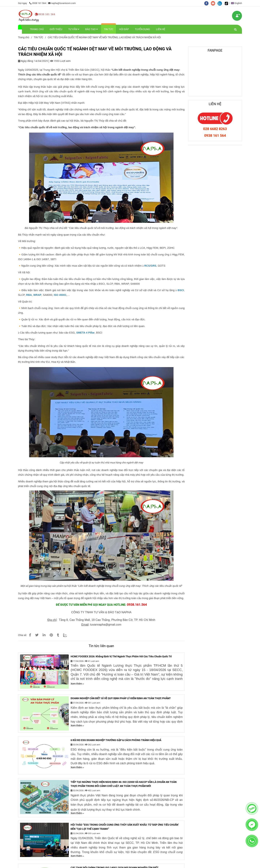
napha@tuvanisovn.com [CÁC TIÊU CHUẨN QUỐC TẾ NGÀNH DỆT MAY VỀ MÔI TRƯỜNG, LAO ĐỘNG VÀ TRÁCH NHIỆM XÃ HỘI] (62, 3)
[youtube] (214, 3)
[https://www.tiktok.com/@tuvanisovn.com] (227, 3)
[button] (237, 3)
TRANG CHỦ (37, 29)
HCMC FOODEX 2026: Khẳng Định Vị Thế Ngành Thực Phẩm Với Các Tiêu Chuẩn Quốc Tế (121, 656)
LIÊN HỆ (161, 29)
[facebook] (208, 3)
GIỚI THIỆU (56, 29)
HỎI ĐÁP (124, 29)
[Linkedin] (44, 635)
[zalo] (221, 3)
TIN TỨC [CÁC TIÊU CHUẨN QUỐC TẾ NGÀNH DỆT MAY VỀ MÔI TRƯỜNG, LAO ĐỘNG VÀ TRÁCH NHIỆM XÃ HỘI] (38, 37)
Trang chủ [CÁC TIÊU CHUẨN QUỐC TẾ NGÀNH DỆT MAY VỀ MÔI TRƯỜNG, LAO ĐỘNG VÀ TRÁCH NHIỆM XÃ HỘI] (24, 37)
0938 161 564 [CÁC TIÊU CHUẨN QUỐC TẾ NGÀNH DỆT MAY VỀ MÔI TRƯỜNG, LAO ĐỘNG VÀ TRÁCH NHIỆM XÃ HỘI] (38, 3)
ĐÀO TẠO (92, 29)
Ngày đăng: (26, 61)
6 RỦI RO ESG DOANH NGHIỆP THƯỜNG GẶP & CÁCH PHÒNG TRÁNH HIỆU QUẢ (116, 740)
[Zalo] (67, 635)
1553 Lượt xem (60, 61)
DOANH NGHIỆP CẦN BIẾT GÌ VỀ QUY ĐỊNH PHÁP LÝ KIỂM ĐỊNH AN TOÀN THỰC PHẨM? (121, 698)
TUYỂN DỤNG (142, 29)
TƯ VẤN (74, 29)
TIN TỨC (109, 29)
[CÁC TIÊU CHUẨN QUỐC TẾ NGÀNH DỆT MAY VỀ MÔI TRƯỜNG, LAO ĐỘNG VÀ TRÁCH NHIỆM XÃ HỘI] (37, 16)
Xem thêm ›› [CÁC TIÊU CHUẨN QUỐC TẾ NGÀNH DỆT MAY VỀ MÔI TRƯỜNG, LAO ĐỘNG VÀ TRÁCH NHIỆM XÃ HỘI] (77, 684)
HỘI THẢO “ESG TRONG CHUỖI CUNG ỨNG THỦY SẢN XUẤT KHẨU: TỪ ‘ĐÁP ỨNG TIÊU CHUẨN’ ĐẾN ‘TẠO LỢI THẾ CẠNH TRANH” (125, 827)
